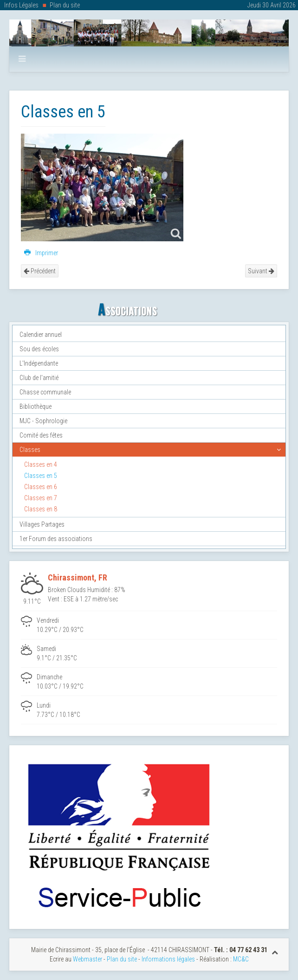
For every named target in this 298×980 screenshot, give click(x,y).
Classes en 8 (41, 509)
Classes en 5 (41, 476)
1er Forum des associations (56, 539)
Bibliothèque (36, 406)
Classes (30, 450)
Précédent (40, 271)
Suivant (261, 271)
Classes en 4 (41, 464)
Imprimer (41, 253)
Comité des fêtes (41, 435)
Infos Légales (21, 5)
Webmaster (87, 959)
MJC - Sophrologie (43, 421)
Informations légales (168, 959)
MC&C (241, 959)
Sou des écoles (39, 349)
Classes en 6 (41, 487)
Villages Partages (42, 524)
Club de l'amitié (39, 378)
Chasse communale (45, 392)
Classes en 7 (41, 498)
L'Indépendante (39, 363)
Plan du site (65, 5)
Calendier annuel (41, 335)
